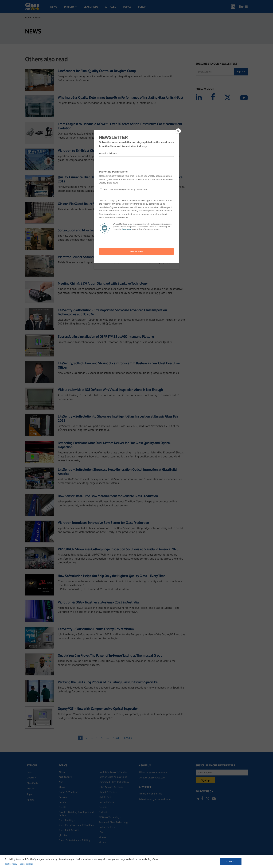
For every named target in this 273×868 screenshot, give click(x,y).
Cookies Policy (11, 864)
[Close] (178, 131)
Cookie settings (26, 864)
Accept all (231, 862)
